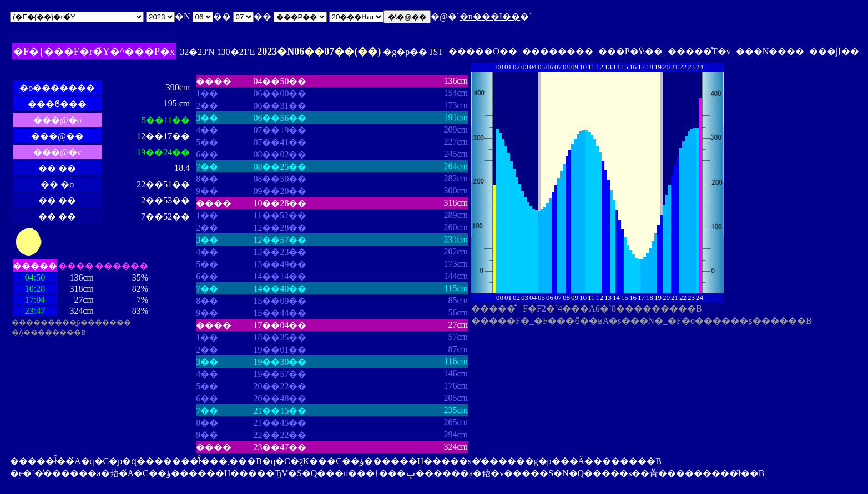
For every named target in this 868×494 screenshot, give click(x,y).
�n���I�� (490, 16)
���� (466, 51)
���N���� (770, 51)
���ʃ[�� (834, 51)
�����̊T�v (699, 51)
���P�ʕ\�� (630, 51)
